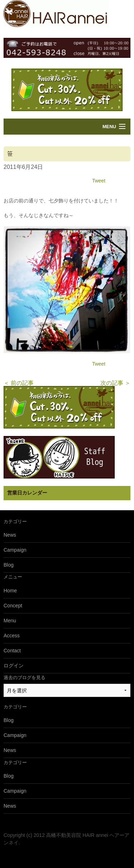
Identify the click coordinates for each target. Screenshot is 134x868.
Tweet (99, 181)
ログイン (14, 666)
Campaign (15, 550)
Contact (12, 651)
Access (12, 636)
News (10, 535)
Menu (109, 127)
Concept (13, 606)
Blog (9, 565)
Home (10, 591)
